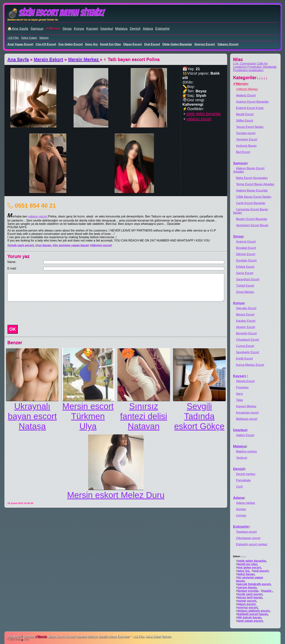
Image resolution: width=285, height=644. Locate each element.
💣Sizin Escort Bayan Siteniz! (56, 13)
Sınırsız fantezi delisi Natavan (144, 416)
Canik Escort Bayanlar (251, 203)
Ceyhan (241, 515)
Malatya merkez (246, 451)
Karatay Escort (246, 321)
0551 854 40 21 (35, 206)
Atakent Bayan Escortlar (252, 191)
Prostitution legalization (248, 70)
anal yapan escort (20, 44)
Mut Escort (243, 152)
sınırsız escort (205, 44)
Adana (148, 29)
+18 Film (13, 38)
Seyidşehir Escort (248, 352)
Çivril (239, 487)
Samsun (37, 29)
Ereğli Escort (244, 359)
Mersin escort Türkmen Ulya (88, 416)
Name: (12, 262)
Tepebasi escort (246, 532)
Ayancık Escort (246, 242)
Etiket (239, 556)
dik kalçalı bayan (249, 617)
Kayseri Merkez (246, 406)
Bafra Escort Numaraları (252, 178)
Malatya (121, 29)
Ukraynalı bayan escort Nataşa (32, 416)
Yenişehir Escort (247, 139)
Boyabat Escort (246, 248)
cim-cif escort (46, 44)
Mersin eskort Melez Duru (116, 495)
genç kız (91, 44)
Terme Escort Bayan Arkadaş (255, 184)
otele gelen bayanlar (177, 44)
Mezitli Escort (245, 114)
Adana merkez (246, 503)
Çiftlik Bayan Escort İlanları (254, 197)
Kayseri (92, 29)
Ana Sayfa (18, 59)
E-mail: (12, 268)
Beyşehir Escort (246, 333)
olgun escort (133, 44)
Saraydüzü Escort (248, 279)
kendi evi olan (110, 44)
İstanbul (107, 29)
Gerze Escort (245, 273)
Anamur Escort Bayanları (252, 102)
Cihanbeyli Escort (248, 340)
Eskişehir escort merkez (252, 544)
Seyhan (241, 509)
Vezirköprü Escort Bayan (252, 225)
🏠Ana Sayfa (18, 29)
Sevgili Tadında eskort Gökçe (199, 416)
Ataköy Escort (245, 435)
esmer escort (247, 601)
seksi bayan (246, 574)
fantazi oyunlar (248, 591)
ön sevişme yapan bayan (72, 245)
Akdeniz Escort (246, 95)
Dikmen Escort (246, 254)
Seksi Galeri (29, 38)
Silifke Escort (245, 121)
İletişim (44, 38)
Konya (79, 29)
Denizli (135, 29)
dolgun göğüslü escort (254, 611)
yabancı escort (228, 44)
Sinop (67, 29)
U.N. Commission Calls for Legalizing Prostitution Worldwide (255, 65)
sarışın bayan (247, 587)
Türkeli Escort (245, 286)
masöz (267, 591)
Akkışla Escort (245, 381)
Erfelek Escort (245, 267)
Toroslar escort (246, 133)
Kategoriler (250, 77)
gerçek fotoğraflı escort (254, 584)
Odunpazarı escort (248, 538)
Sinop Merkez (245, 292)
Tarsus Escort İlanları (250, 127)
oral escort (152, 44)
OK (13, 329)
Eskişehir (162, 29)
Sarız (239, 394)
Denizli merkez (246, 474)
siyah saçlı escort (21, 245)
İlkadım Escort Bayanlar (252, 219)
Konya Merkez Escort (250, 365)
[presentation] (34, 313)
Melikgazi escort (247, 419)
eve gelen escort (71, 44)
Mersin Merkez (84, 59)
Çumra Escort (245, 346)
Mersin (55, 28)
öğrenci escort (102, 245)
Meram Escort (245, 315)
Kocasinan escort (247, 413)
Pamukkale (243, 480)
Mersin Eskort (49, 59)
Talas (239, 400)
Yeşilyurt (242, 458)
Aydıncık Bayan (246, 146)
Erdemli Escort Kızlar (250, 108)
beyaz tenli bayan (250, 597)
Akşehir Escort (246, 327)
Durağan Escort (246, 260)
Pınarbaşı (242, 387)
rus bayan (44, 245)
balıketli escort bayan (253, 614)
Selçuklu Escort (246, 308)
